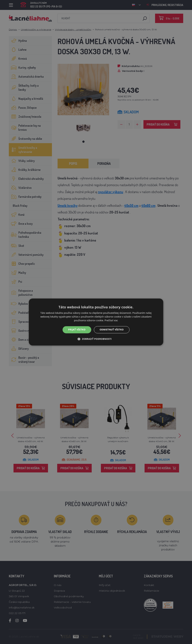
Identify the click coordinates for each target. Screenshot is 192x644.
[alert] (96, 322)
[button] (96, 339)
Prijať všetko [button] (77, 330)
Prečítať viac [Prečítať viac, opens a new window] (111, 320)
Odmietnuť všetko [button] (112, 330)
